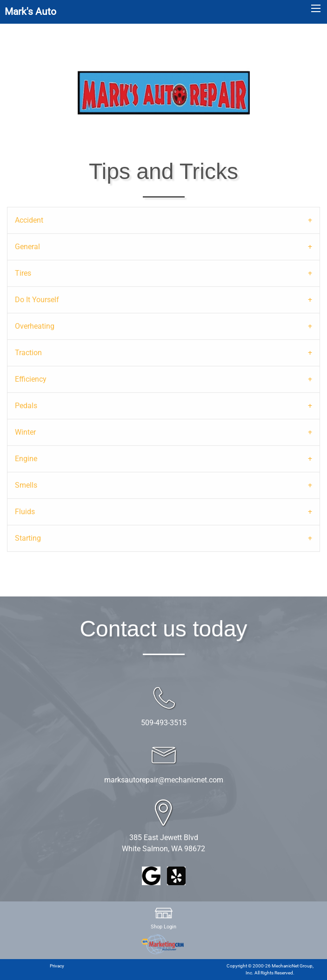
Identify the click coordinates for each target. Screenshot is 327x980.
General (27, 247)
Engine (26, 459)
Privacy (57, 966)
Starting (28, 538)
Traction (28, 353)
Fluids (25, 512)
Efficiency (31, 379)
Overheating (35, 326)
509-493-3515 (164, 723)
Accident (29, 220)
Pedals (26, 406)
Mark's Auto (30, 12)
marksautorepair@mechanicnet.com (164, 780)
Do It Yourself (37, 300)
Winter (25, 432)
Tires (23, 273)
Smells (26, 485)
